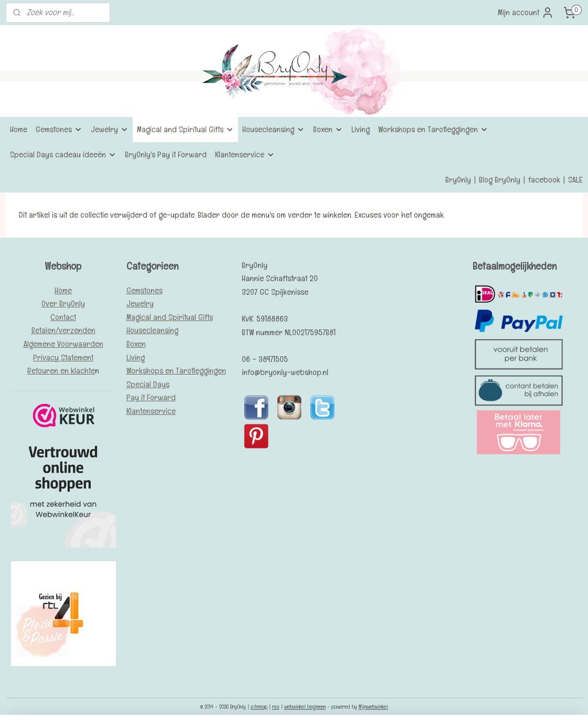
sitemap (259, 707)
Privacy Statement (63, 357)
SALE (575, 180)
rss (276, 707)
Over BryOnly (63, 303)
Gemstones (59, 129)
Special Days (148, 384)
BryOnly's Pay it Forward (166, 154)
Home (19, 129)
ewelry (142, 303)
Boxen (328, 129)
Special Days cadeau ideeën (63, 154)
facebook (544, 180)
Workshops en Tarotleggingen (433, 129)
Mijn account (526, 13)
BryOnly (458, 180)
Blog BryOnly (500, 180)
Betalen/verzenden (63, 330)
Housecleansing (274, 129)
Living (361, 129)
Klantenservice (245, 154)
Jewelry (110, 129)
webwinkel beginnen (305, 707)
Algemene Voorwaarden (63, 344)
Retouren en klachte (61, 371)
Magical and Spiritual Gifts (185, 129)
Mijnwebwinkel (373, 707)
